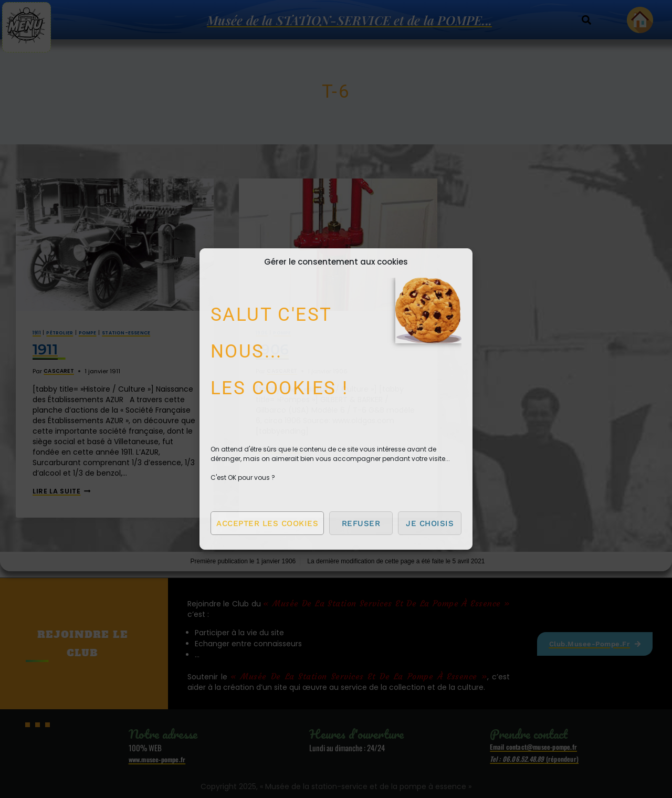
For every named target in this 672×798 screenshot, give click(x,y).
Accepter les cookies (267, 523)
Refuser (361, 523)
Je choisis (430, 523)
